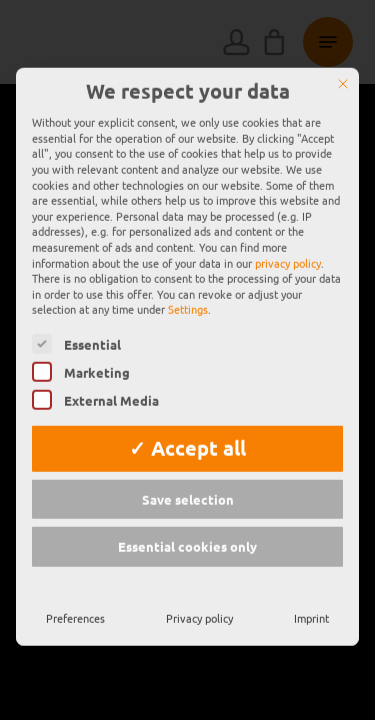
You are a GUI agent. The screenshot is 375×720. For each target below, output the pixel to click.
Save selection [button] (188, 458)
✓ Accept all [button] (187, 407)
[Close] (343, 43)
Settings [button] (188, 269)
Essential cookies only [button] (187, 506)
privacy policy (288, 222)
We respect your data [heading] (188, 51)
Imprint (311, 577)
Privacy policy (199, 577)
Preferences (75, 577)
